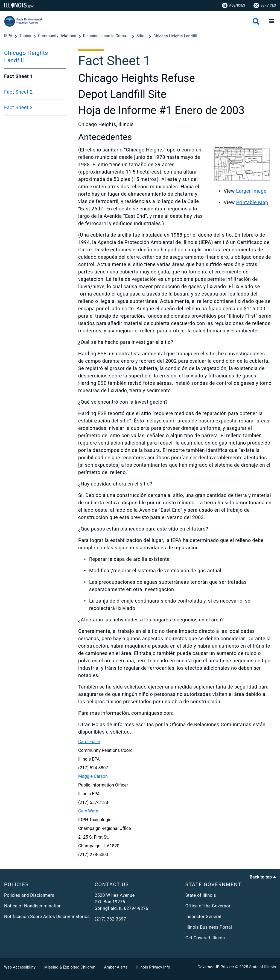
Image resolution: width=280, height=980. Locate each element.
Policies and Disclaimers (29, 895)
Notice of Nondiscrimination (33, 906)
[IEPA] (9, 36)
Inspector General (203, 917)
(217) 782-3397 (110, 919)
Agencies (234, 5)
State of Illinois (201, 895)
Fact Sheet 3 (18, 107)
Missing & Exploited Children (70, 967)
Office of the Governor (208, 906)
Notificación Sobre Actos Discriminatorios (47, 917)
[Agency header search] (256, 21)
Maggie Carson (93, 776)
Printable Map (252, 202)
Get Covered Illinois (205, 938)
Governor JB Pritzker (216, 967)
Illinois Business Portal (209, 927)
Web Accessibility (20, 967)
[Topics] (26, 36)
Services (265, 5)
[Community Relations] (58, 36)
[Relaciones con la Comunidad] (107, 36)
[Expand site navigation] (272, 21)
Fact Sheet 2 (18, 92)
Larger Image (251, 191)
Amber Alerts (116, 967)
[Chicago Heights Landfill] (175, 36)
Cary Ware (88, 811)
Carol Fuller (89, 742)
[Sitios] (142, 36)
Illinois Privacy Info (153, 967)
